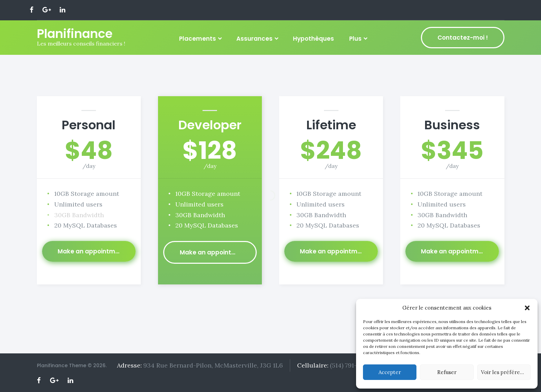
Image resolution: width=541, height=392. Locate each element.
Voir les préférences (506, 372)
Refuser (447, 372)
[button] (527, 308)
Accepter (390, 372)
